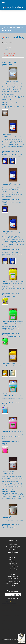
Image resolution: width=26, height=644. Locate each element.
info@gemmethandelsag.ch (8, 54)
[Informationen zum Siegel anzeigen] (22, 643)
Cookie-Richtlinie (15, 639)
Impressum (4, 639)
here (17, 599)
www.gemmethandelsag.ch (8, 55)
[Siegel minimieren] (25, 635)
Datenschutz (9, 639)
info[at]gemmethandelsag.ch (13, 582)
